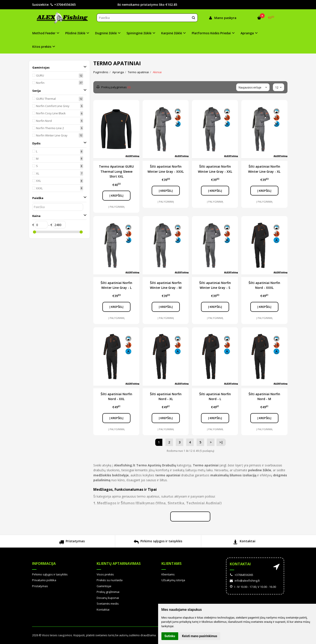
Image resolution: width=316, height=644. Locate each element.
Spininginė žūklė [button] (139, 33)
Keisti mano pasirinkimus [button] (200, 636)
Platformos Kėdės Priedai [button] (211, 33)
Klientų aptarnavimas (119, 563)
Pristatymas (72, 543)
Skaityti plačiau (190, 516)
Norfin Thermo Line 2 (50, 128)
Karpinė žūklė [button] (172, 33)
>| (221, 442)
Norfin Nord (44, 121)
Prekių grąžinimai (108, 592)
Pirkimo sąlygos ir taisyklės (158, 543)
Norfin (40, 83)
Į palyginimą (116, 207)
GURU (40, 75)
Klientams (171, 563)
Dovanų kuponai (108, 598)
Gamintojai (104, 586)
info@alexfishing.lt (245, 581)
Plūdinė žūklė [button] (75, 33)
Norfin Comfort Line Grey (53, 106)
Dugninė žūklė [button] (106, 33)
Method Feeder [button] (44, 33)
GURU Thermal (46, 99)
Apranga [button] (247, 33)
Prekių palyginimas (114, 87)
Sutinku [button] (170, 636)
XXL (38, 181)
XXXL (39, 188)
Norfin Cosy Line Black (51, 113)
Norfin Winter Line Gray (52, 135)
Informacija (44, 563)
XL (38, 173)
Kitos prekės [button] (42, 47)
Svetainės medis (108, 604)
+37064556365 (63, 5)
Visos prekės (105, 574)
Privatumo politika (44, 580)
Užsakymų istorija (173, 580)
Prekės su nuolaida (110, 580)
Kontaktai (244, 543)
